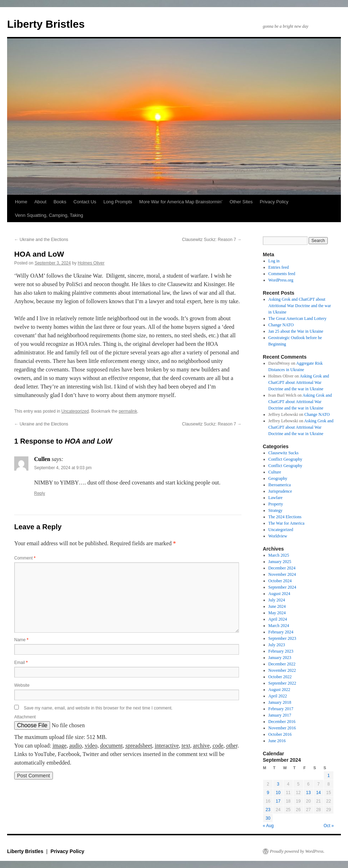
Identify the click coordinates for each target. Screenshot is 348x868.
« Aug (268, 826)
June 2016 (277, 741)
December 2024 (282, 568)
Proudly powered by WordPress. (297, 851)
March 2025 (279, 555)
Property (276, 504)
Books (60, 202)
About (40, 202)
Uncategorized (75, 411)
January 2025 (280, 562)
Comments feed (282, 274)
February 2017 (281, 709)
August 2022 (279, 690)
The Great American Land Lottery (298, 318)
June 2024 (277, 606)
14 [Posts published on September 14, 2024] (318, 793)
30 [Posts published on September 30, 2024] (268, 818)
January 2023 (280, 658)
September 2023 (282, 638)
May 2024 (277, 613)
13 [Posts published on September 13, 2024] (308, 793)
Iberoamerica (280, 485)
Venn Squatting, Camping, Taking (49, 215)
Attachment (25, 717)
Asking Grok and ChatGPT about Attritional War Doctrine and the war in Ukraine (300, 306)
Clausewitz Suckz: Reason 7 (212, 240)
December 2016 (282, 722)
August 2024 (279, 594)
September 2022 (282, 683)
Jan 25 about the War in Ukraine (296, 331)
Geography (278, 478)
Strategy (276, 510)
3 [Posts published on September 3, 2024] (278, 784)
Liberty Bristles (46, 24)
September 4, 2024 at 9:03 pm (63, 468)
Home (21, 202)
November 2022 (282, 670)
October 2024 (280, 581)
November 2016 (282, 728)
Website (22, 685)
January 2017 (280, 715)
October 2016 (280, 734)
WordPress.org (281, 280)
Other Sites (241, 202)
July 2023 (277, 645)
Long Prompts (118, 202)
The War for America (287, 523)
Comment (25, 558)
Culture (275, 472)
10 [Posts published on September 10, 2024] (278, 793)
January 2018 (280, 702)
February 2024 (281, 632)
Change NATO (281, 325)
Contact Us (85, 202)
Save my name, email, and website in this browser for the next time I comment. (98, 708)
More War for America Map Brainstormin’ (181, 202)
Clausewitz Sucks (284, 453)
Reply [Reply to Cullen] (40, 493)
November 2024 (282, 574)
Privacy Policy (274, 202)
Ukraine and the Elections (41, 240)
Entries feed (279, 267)
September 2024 (282, 587)
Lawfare (276, 498)
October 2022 (280, 677)
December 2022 (282, 664)
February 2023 (281, 651)
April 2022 (278, 696)
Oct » (329, 826)
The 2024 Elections (285, 517)
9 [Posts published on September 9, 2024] (268, 793)
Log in (274, 261)
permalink (128, 411)
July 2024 (277, 600)
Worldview (278, 536)
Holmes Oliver (91, 263)
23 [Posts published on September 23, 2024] (268, 810)
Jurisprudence (280, 491)
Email (21, 663)
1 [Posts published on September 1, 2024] (329, 776)
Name (21, 640)
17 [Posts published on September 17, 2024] (278, 801)
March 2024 (279, 626)
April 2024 (278, 619)
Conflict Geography (286, 459)
